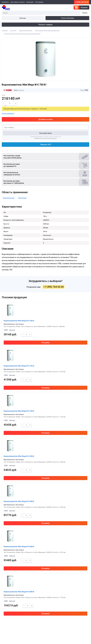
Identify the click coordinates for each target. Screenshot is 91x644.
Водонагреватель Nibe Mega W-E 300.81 (19, 501)
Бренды (23, 18)
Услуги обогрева (67, 18)
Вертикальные (9, 198)
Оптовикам (39, 2)
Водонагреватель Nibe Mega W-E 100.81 (19, 321)
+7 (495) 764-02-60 (82, 2)
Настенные (22, 198)
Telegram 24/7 (46, 145)
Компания (30, 2)
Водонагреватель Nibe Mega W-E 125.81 (19, 366)
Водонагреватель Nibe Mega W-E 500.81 (19, 592)
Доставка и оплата (18, 2)
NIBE (10, 90)
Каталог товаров (45, 25)
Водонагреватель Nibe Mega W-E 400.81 (19, 546)
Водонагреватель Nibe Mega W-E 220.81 (19, 456)
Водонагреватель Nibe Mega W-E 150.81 (19, 411)
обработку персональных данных (45, 138)
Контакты (5, 2)
